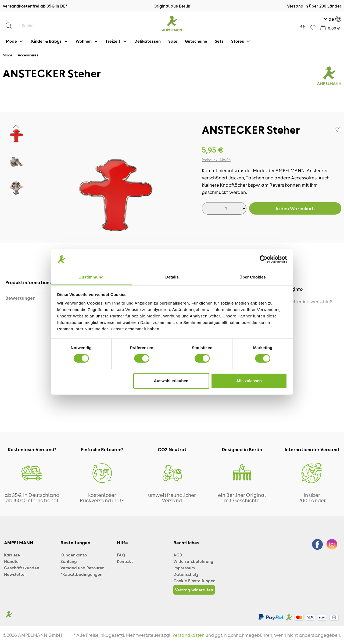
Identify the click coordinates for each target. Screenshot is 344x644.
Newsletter (15, 574)
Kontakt (125, 561)
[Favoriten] (313, 28)
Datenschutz (186, 574)
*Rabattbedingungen (81, 574)
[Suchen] (11, 26)
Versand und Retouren (83, 568)
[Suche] (53, 26)
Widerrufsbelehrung (193, 561)
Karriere (12, 555)
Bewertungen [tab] (20, 298)
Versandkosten (188, 635)
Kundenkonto (74, 555)
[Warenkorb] (330, 27)
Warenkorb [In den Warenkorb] (295, 208)
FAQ (121, 555)
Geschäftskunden (22, 568)
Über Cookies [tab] (253, 277)
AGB (178, 555)
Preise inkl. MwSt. (216, 160)
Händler (12, 561)
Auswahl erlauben (171, 381)
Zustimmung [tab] (92, 277)
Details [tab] (172, 277)
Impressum (184, 568)
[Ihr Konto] (303, 27)
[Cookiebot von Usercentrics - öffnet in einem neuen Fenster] (264, 259)
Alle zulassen (249, 381)
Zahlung (69, 561)
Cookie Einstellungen (194, 581)
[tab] (31, 282)
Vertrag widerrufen (194, 590)
